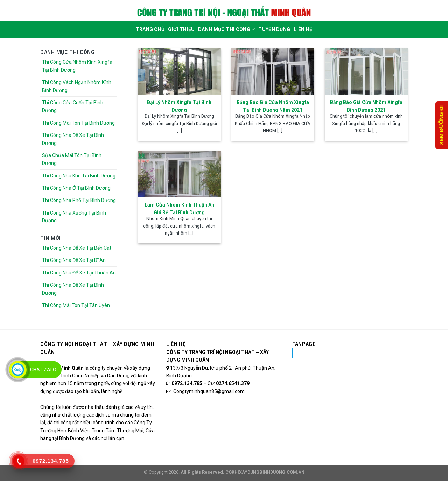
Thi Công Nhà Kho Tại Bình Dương (79, 176)
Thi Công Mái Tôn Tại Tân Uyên (76, 305)
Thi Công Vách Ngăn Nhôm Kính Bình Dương (77, 86)
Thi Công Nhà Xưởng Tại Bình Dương (74, 217)
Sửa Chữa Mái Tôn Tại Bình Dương (72, 159)
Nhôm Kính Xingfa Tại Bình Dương (348, 353)
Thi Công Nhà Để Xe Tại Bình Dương (73, 139)
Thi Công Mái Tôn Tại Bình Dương (78, 123)
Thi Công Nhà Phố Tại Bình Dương (79, 200)
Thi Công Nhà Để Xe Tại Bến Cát (77, 248)
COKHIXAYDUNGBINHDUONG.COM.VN (265, 472)
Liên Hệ (303, 29)
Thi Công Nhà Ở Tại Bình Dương (76, 188)
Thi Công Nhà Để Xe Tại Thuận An (79, 273)
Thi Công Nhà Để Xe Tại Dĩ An (74, 260)
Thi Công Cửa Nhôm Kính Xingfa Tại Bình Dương (77, 66)
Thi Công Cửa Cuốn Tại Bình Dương (73, 106)
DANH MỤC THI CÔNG (226, 29)
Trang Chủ (150, 29)
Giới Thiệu (181, 29)
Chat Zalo (43, 370)
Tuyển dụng (274, 29)
